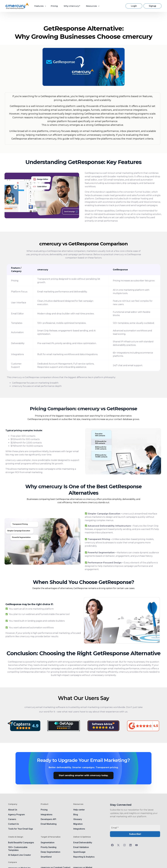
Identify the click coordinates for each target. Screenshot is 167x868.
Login (134, 6)
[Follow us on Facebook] (113, 845)
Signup (153, 6)
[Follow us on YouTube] (137, 845)
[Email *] (135, 828)
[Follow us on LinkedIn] (131, 845)
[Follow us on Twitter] (119, 845)
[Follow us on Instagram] (125, 845)
